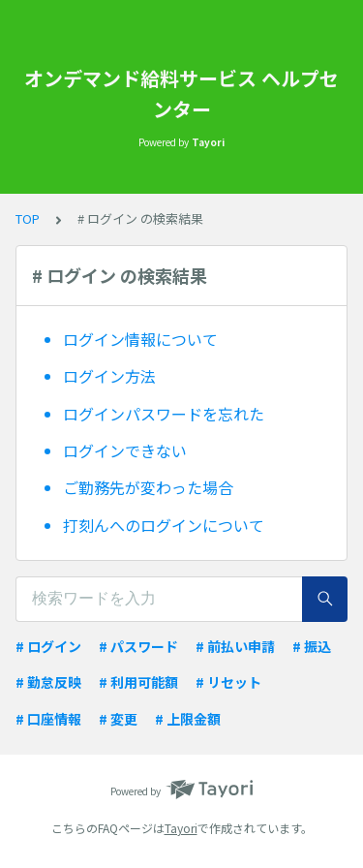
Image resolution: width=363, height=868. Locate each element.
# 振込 (312, 646)
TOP (28, 218)
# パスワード (138, 646)
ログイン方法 (109, 376)
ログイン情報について (140, 339)
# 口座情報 (48, 719)
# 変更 (118, 719)
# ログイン (48, 646)
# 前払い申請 (235, 646)
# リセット (228, 682)
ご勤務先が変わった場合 (148, 487)
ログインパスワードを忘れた (164, 414)
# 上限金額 (188, 719)
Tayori (181, 828)
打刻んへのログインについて (164, 525)
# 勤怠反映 (48, 682)
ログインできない (125, 450)
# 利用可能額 (138, 682)
